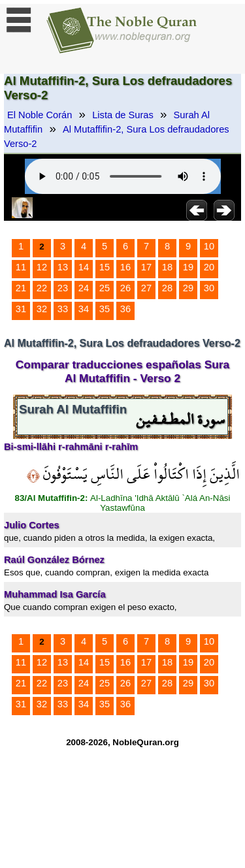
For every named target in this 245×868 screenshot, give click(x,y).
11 (21, 267)
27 (146, 288)
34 (84, 309)
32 (42, 309)
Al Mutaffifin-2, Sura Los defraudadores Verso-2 (117, 137)
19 (188, 267)
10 (209, 246)
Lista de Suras (123, 115)
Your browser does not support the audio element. (123, 176)
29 (188, 288)
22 (42, 288)
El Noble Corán (40, 115)
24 (84, 288)
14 (84, 267)
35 (105, 309)
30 (209, 288)
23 (63, 288)
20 (209, 267)
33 (63, 309)
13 (63, 267)
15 (105, 267)
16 (125, 267)
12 (42, 267)
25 (105, 288)
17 (146, 267)
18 (167, 267)
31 (21, 309)
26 (125, 288)
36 (125, 309)
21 (21, 288)
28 (167, 288)
